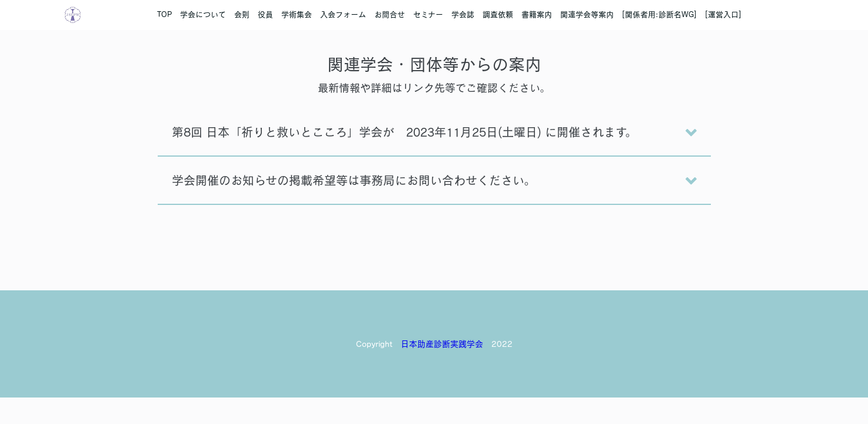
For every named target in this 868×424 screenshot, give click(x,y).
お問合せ (390, 14)
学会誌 (463, 14)
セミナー (428, 14)
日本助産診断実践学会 (442, 344)
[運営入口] (723, 14)
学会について (203, 14)
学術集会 (297, 14)
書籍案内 (537, 14)
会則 (242, 14)
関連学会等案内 (587, 14)
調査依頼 (498, 14)
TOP (164, 14)
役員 (265, 14)
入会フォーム (343, 14)
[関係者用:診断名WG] (659, 14)
